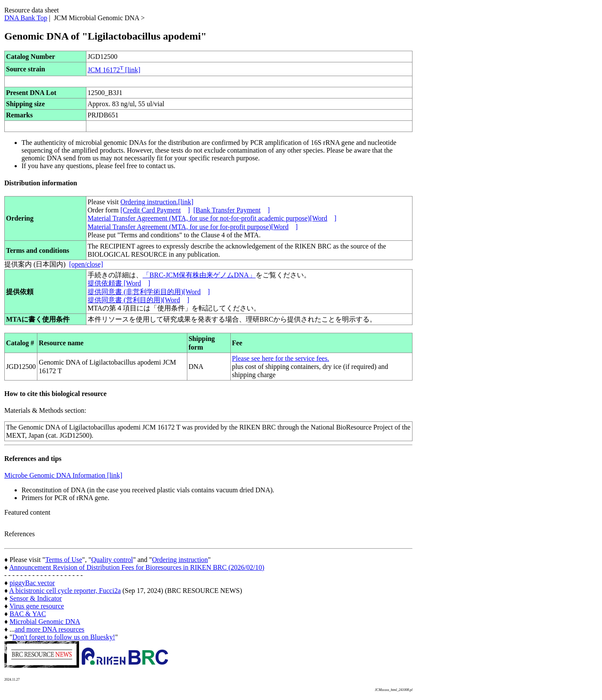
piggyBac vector (32, 583)
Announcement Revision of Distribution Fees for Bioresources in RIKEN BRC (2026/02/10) (137, 567)
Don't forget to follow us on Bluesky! (64, 637)
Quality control (112, 560)
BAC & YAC (28, 614)
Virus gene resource (37, 606)
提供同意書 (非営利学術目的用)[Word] (149, 292)
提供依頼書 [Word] (119, 283)
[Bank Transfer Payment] (232, 210)
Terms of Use (64, 560)
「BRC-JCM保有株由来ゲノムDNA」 (199, 275)
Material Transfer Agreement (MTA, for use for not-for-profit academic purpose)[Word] (212, 218)
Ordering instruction (180, 560)
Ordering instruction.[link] (157, 202)
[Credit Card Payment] (155, 210)
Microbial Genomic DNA (45, 622)
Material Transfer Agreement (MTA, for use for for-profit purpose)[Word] (193, 227)
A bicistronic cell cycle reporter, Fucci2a (65, 591)
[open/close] (86, 264)
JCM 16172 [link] (114, 70)
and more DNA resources (49, 629)
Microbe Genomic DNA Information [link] (63, 475)
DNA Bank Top (26, 18)
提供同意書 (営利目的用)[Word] (138, 300)
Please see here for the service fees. (281, 358)
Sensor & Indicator (36, 598)
